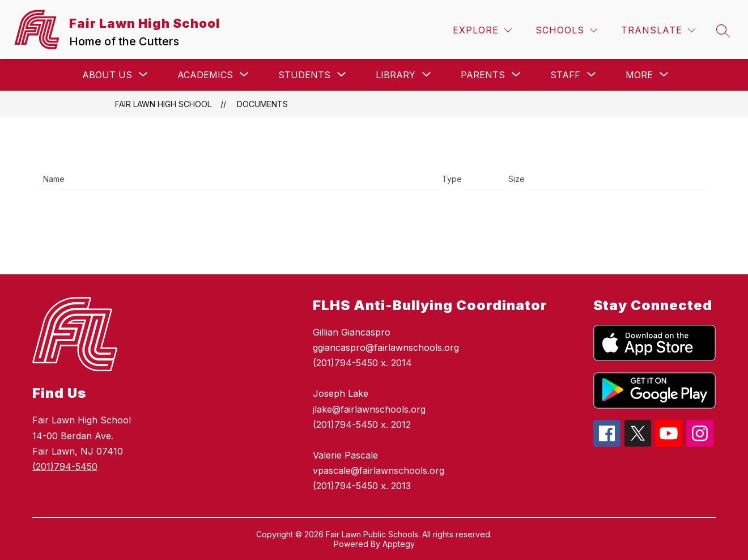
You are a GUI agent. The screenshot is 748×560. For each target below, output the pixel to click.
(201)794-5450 (65, 466)
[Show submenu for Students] (304, 75)
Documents (262, 104)
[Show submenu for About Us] (107, 75)
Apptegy (399, 544)
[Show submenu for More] (639, 75)
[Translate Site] (658, 30)
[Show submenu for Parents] (483, 75)
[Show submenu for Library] (396, 75)
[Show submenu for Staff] (565, 75)
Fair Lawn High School (163, 104)
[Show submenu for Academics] (205, 75)
